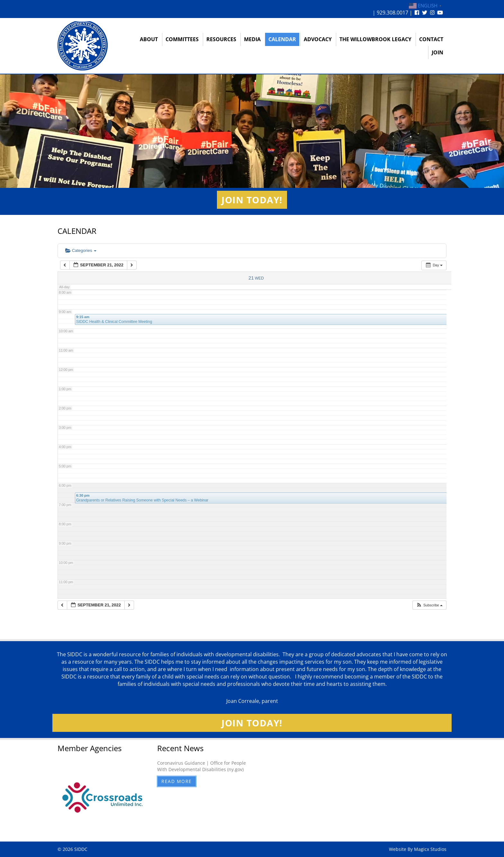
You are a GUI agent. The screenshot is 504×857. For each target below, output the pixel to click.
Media (252, 39)
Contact (431, 39)
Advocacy (318, 39)
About (149, 39)
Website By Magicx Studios (418, 849)
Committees (182, 39)
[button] (429, 605)
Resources (221, 39)
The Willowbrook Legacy (375, 39)
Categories (81, 250)
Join (437, 52)
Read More (177, 781)
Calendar (282, 39)
